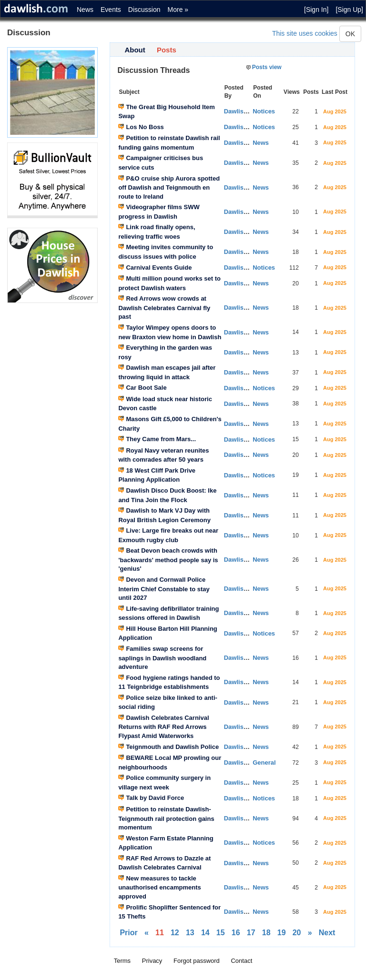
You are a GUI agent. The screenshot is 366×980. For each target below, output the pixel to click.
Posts (167, 50)
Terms (122, 961)
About (135, 50)
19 (282, 933)
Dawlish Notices (248, 268)
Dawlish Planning (250, 475)
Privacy (152, 961)
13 (190, 933)
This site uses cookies (305, 33)
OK (350, 34)
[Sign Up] (349, 10)
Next (327, 933)
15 (221, 933)
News (85, 10)
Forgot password (197, 961)
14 (205, 933)
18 (266, 933)
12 (175, 933)
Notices (264, 111)
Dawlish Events (247, 111)
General (264, 763)
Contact (241, 961)
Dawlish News (245, 143)
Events (111, 10)
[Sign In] (316, 10)
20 (297, 933)
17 (251, 933)
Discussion (144, 10)
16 (236, 933)
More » (178, 10)
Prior (128, 933)
